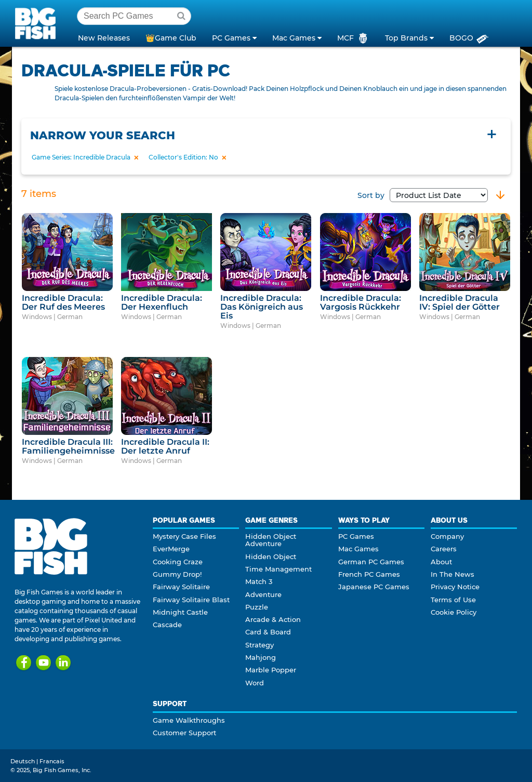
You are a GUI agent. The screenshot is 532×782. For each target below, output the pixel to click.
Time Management (278, 569)
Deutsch (23, 761)
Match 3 (259, 581)
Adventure (263, 594)
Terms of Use (453, 600)
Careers (444, 549)
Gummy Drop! (177, 574)
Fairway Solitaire (181, 587)
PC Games (356, 536)
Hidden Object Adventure (271, 540)
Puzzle (257, 607)
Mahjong (261, 657)
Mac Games (358, 549)
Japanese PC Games (374, 587)
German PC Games (371, 562)
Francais (52, 761)
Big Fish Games (37, 23)
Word (255, 683)
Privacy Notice (455, 587)
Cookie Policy (454, 612)
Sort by (423, 195)
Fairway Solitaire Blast (191, 600)
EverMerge (171, 549)
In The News (453, 574)
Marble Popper (271, 670)
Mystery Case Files (184, 536)
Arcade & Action (273, 619)
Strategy (260, 645)
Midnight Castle (180, 612)
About (441, 562)
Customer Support (184, 733)
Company (447, 536)
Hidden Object (271, 556)
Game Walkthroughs (189, 720)
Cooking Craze (178, 562)
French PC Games (369, 574)
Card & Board (268, 632)
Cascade (167, 625)
